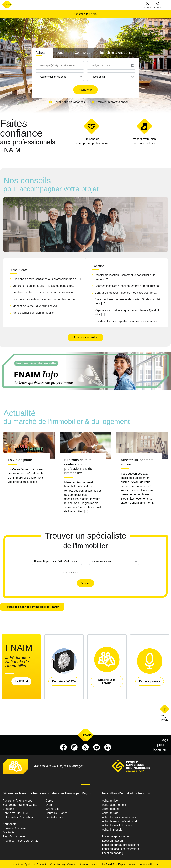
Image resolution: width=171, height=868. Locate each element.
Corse (49, 801)
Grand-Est (52, 809)
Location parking (112, 853)
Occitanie (9, 832)
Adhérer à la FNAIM (85, 14)
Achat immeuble (112, 830)
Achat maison (111, 801)
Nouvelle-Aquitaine (15, 828)
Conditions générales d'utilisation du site (74, 864)
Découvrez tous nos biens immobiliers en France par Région (47, 793)
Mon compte (147, 8)
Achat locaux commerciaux (119, 817)
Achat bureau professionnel (119, 821)
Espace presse (127, 864)
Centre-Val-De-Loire (15, 813)
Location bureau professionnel (121, 845)
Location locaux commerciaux (121, 849)
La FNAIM (21, 681)
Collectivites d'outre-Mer (18, 817)
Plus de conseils (85, 338)
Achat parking (111, 809)
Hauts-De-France (57, 813)
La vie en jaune (20, 460)
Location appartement (116, 837)
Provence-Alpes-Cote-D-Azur (21, 841)
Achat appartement (114, 805)
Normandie (10, 824)
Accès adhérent (149, 864)
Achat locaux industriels (117, 825)
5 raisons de (92, 141)
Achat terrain (110, 813)
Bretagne (8, 809)
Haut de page (165, 717)
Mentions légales (22, 864)
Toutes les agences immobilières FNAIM (32, 607)
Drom (49, 805)
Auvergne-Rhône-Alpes (17, 801)
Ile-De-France (54, 817)
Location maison (112, 841)
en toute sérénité (144, 141)
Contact (41, 864)
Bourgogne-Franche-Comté (20, 805)
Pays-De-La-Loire (14, 837)
